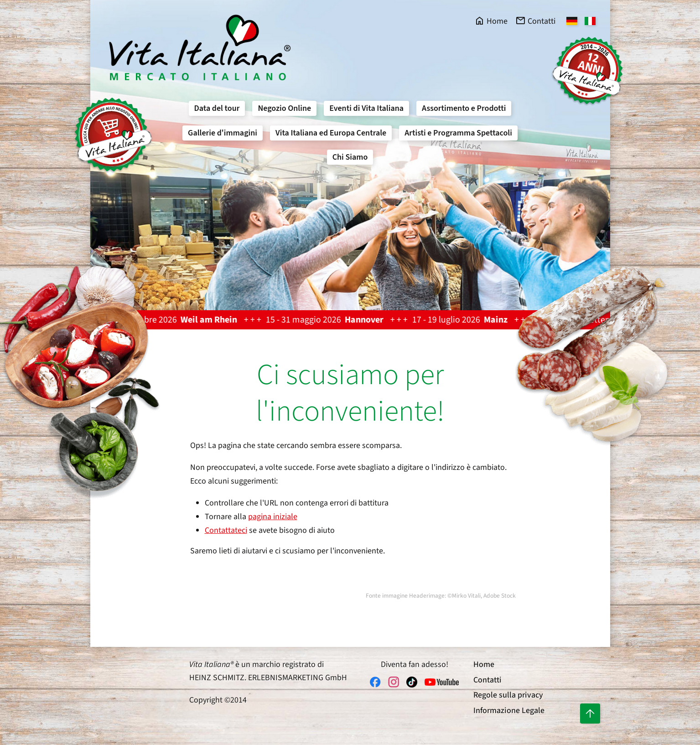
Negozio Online (284, 108)
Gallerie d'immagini (223, 133)
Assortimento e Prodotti (464, 108)
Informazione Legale (509, 711)
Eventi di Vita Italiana (366, 108)
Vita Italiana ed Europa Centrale (331, 133)
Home (484, 664)
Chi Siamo (350, 157)
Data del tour (217, 108)
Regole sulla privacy (508, 695)
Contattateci (226, 530)
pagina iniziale (273, 517)
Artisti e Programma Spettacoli (458, 133)
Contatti (487, 680)
